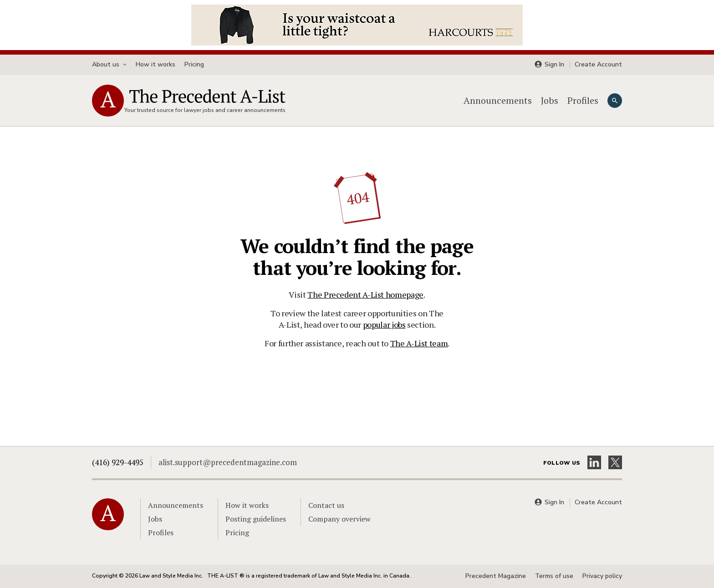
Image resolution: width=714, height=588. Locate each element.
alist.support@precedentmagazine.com (228, 462)
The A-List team (419, 343)
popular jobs (384, 324)
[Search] (615, 101)
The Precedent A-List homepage (365, 294)
